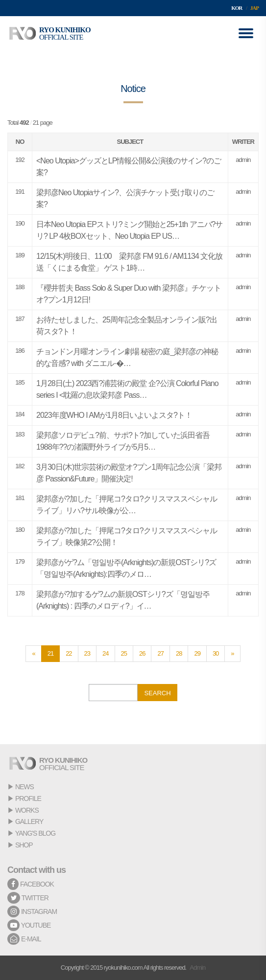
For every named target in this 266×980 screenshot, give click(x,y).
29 (197, 653)
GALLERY (29, 821)
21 (50, 653)
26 (142, 653)
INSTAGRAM (32, 912)
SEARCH (157, 693)
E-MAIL (24, 939)
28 (179, 653)
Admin (197, 968)
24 (105, 653)
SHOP (24, 845)
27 (160, 653)
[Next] (232, 654)
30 (216, 653)
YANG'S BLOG (35, 833)
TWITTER (28, 898)
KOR (237, 8)
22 (69, 653)
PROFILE (28, 798)
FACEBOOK (31, 884)
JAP (254, 8)
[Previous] (33, 654)
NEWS (24, 787)
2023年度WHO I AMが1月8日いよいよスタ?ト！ (114, 415)
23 (87, 653)
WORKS (27, 810)
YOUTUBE (29, 925)
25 (124, 653)
